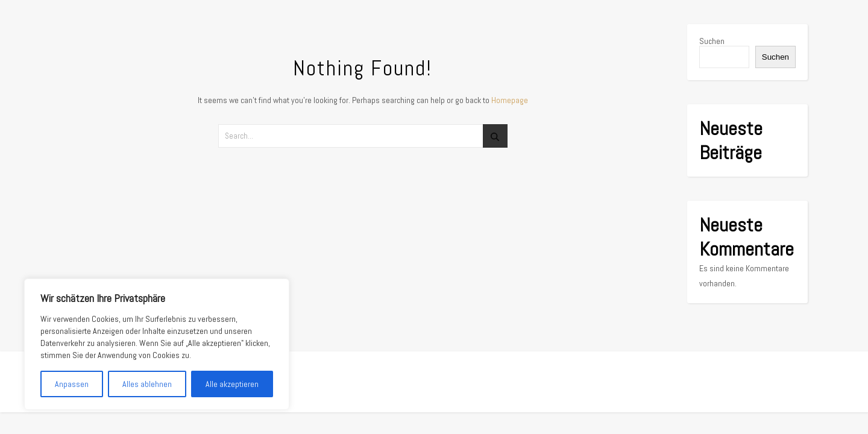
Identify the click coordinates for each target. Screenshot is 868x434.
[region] (157, 344)
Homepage (510, 100)
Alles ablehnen (147, 384)
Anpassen (72, 384)
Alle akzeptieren (232, 384)
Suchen (712, 41)
